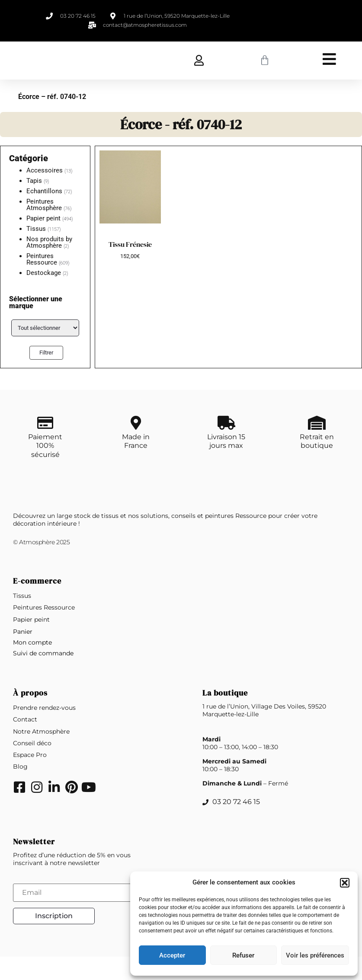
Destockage (44, 273)
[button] (345, 883)
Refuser (243, 955)
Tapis (34, 181)
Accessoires (45, 170)
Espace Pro (30, 779)
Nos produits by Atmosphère (49, 242)
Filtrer (46, 353)
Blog (20, 790)
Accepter (172, 955)
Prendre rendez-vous (44, 731)
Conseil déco (32, 766)
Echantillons (44, 191)
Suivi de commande (43, 677)
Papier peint (43, 218)
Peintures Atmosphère (44, 205)
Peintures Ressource (42, 259)
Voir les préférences (315, 955)
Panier (23, 655)
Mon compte (32, 666)
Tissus (36, 229)
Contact (25, 743)
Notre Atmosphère (41, 755)
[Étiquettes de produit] (45, 328)
